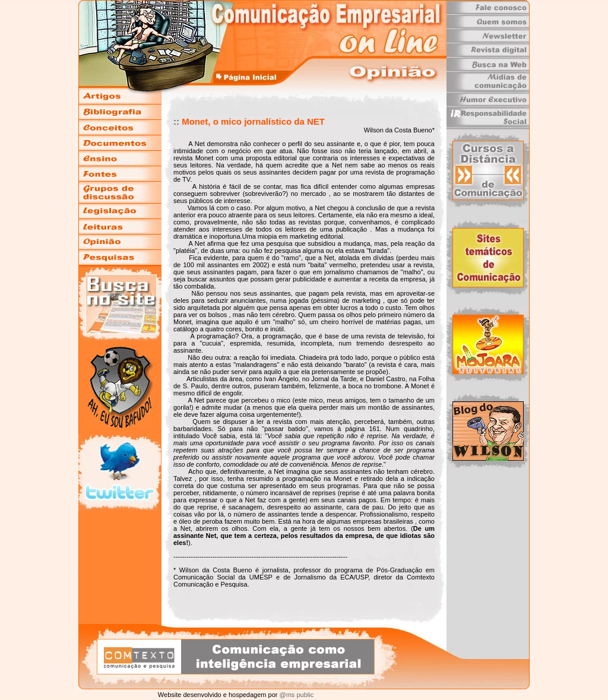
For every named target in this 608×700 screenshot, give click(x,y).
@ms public (295, 695)
